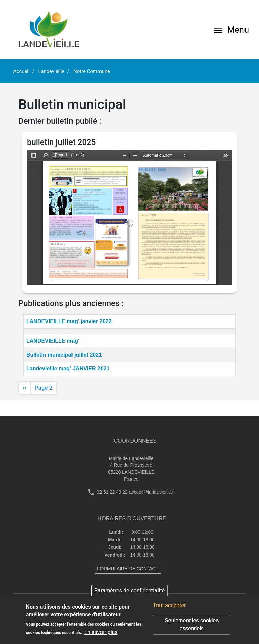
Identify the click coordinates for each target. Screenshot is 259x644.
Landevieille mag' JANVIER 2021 (68, 369)
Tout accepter (169, 605)
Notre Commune (92, 71)
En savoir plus (101, 632)
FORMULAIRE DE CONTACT (128, 569)
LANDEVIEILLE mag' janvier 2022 (69, 321)
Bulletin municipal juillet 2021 (64, 355)
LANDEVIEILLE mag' (53, 341)
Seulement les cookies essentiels (192, 625)
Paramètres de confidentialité (130, 590)
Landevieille (51, 71)
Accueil (21, 71)
